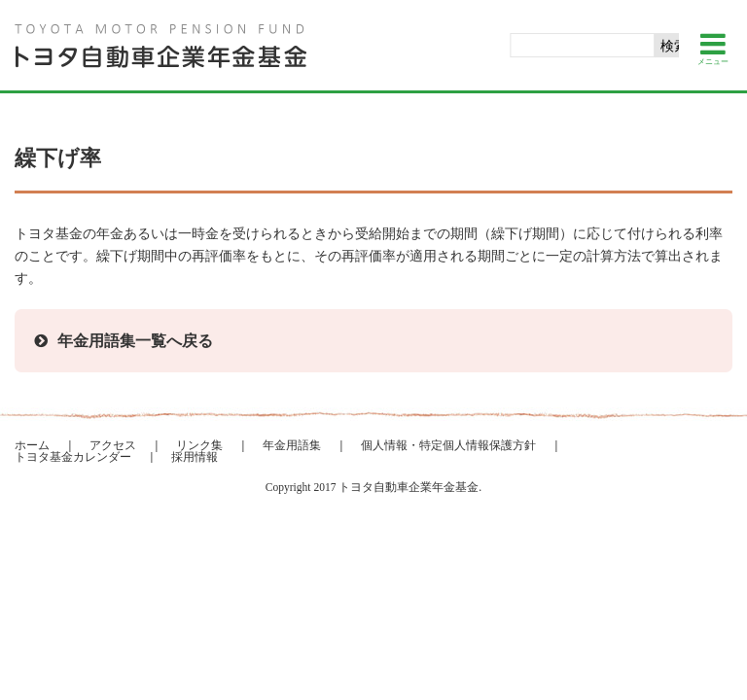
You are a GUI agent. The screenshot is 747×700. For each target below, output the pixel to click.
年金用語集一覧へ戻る (135, 341)
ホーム (32, 445)
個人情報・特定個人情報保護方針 (448, 445)
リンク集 (199, 445)
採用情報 (195, 457)
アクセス (113, 445)
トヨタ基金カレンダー (73, 457)
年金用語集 (292, 445)
